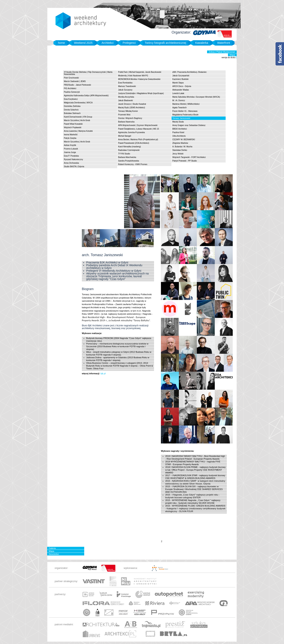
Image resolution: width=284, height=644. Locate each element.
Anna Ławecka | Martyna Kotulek (78, 131)
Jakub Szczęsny (125, 90)
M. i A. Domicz (179, 100)
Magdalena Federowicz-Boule (185, 115)
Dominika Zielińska (72, 106)
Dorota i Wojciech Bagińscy (130, 118)
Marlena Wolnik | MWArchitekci (186, 104)
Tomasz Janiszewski (181, 118)
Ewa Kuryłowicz (71, 99)
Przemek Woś (124, 115)
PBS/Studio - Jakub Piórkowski (77, 85)
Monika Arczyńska (126, 97)
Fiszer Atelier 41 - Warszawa (185, 111)
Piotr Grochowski (71, 78)
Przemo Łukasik (71, 149)
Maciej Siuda (178, 122)
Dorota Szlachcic (71, 110)
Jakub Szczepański (181, 76)
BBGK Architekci (180, 129)
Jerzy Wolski (178, 154)
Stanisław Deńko (180, 150)
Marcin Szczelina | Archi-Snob (77, 120)
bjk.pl (103, 373)
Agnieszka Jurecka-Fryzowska (131, 132)
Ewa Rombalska (125, 83)
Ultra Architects (179, 136)
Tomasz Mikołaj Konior (128, 111)
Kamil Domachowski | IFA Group (78, 117)
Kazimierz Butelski (180, 79)
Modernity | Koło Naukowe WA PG (133, 76)
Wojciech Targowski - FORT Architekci (189, 157)
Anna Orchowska (71, 163)
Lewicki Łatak (178, 93)
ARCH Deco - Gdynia (182, 86)
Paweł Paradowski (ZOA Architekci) (134, 143)
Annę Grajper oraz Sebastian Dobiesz (189, 125)
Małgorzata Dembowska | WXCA (78, 103)
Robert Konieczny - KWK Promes (133, 164)
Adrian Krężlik (70, 145)
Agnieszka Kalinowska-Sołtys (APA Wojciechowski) (86, 96)
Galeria (52, 548)
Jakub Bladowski (125, 100)
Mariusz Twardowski (127, 86)
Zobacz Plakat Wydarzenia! (222, 52)
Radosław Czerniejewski (129, 150)
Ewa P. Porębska (71, 156)
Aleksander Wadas (181, 90)
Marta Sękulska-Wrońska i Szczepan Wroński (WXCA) (196, 97)
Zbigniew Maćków (180, 143)
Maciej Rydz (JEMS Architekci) (132, 108)
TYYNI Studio (124, 154)
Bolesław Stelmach (72, 113)
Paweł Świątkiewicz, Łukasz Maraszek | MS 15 (139, 129)
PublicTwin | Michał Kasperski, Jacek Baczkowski (140, 72)
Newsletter (54, 554)
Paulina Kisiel (178, 132)
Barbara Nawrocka (126, 122)
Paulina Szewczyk (72, 92)
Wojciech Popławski (73, 127)
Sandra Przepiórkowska (129, 161)
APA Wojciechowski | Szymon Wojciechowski (138, 125)
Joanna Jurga (70, 152)
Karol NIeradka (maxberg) (129, 147)
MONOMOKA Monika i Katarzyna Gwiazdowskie (139, 79)
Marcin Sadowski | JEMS (75, 81)
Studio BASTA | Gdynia (74, 167)
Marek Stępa (178, 83)
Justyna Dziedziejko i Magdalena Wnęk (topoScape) (141, 93)
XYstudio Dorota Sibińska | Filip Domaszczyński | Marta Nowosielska (88, 73)
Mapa (232, 55)
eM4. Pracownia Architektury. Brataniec (190, 72)
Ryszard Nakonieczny (73, 159)
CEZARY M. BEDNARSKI (184, 140)
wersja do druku (228, 57)
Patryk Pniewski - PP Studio (185, 161)
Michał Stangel (125, 136)
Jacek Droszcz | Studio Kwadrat (132, 104)
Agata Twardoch (179, 108)
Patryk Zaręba (70, 138)
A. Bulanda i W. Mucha (182, 147)
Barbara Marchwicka (127, 157)
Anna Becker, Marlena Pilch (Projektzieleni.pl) (138, 140)
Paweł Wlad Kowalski (73, 124)
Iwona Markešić (71, 135)
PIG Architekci (70, 88)
